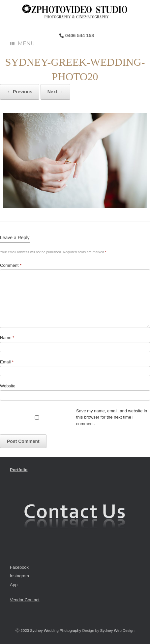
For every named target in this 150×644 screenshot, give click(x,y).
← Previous (20, 92)
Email (7, 362)
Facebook (19, 567)
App (14, 585)
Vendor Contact (25, 600)
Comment (11, 265)
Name (7, 338)
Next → (55, 92)
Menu (22, 44)
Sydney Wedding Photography (56, 631)
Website (8, 386)
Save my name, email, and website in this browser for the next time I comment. (112, 417)
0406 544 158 (79, 35)
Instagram (19, 576)
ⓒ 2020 (23, 631)
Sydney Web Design (117, 631)
